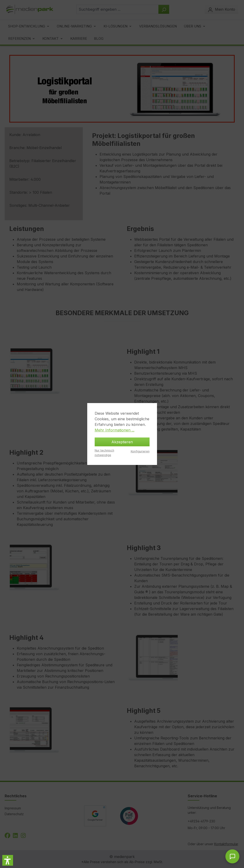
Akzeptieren (122, 442)
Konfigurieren (140, 451)
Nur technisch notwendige (104, 453)
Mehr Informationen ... (115, 430)
